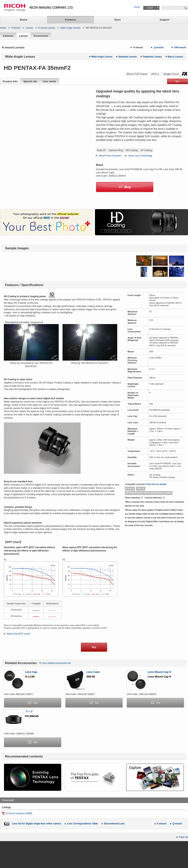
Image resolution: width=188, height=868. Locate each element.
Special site (30, 82)
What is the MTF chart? (19, 634)
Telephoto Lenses (152, 57)
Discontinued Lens (114, 824)
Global (137, 7)
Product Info (10, 82)
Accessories (41, 36)
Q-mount (159, 47)
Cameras (8, 36)
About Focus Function (110, 156)
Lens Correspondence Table (82, 824)
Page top (183, 837)
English (150, 8)
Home (3, 28)
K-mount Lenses (47, 28)
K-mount (138, 47)
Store (117, 20)
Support (165, 20)
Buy (178, 81)
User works (49, 82)
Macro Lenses (175, 57)
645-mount (180, 47)
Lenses (29, 28)
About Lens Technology (140, 156)
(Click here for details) (156, 484)
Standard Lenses (127, 57)
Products (70, 20)
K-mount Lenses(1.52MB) (19, 813)
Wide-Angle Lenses (70, 28)
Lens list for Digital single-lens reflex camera (37, 824)
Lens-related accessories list (56, 663)
